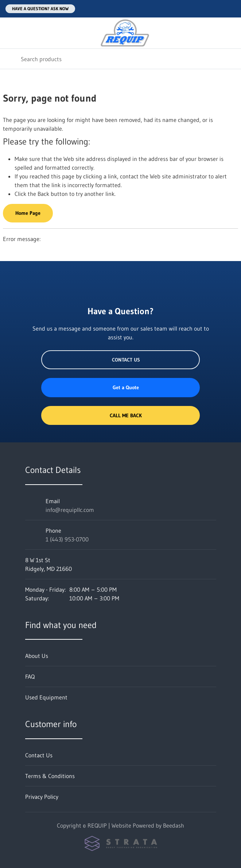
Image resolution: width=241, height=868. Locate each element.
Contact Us (120, 360)
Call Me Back (120, 415)
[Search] (120, 59)
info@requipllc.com (70, 510)
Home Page (28, 213)
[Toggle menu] (10, 33)
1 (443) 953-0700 (67, 539)
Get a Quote (120, 387)
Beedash (174, 825)
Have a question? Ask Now (40, 9)
